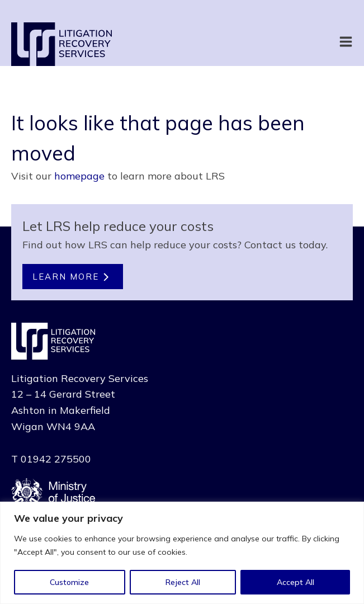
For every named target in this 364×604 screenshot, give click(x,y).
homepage (79, 176)
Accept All (296, 582)
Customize (69, 582)
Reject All (183, 582)
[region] (182, 553)
